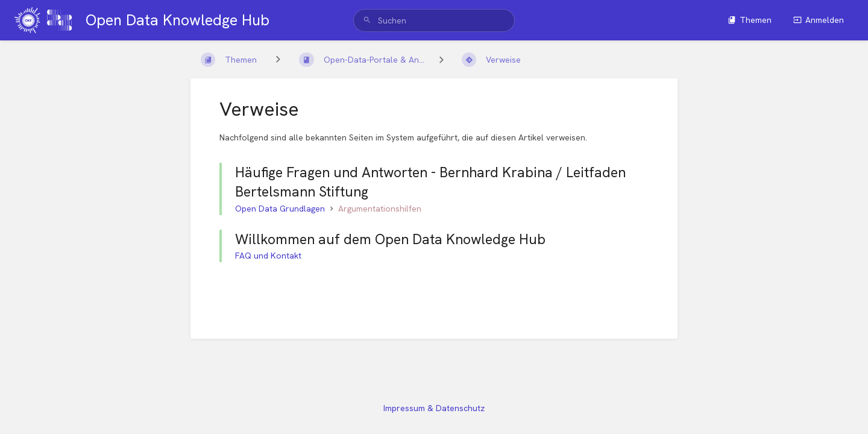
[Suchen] (367, 20)
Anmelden (819, 20)
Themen (750, 20)
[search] (434, 20)
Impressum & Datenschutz (434, 408)
